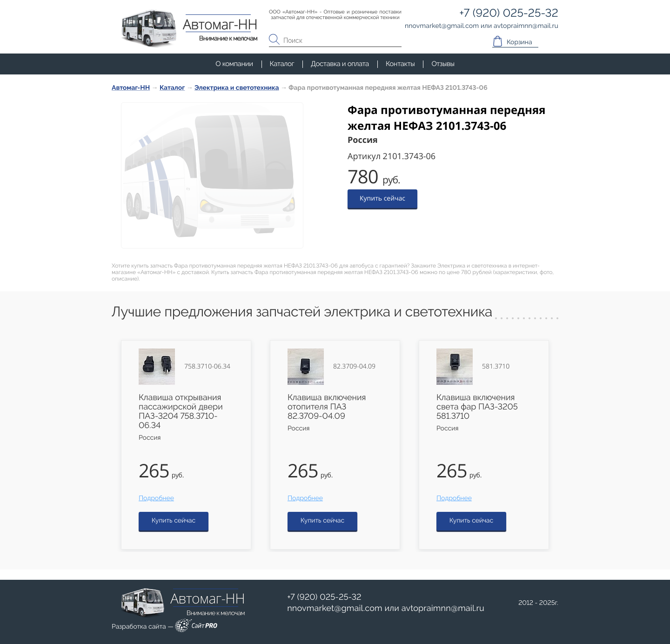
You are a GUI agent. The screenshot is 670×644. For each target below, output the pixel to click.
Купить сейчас (382, 198)
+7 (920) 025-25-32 (324, 597)
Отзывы (443, 64)
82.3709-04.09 (354, 367)
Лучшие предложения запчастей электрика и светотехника (302, 312)
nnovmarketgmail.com (335, 608)
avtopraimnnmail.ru (443, 608)
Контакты (400, 64)
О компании (234, 64)
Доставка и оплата (340, 64)
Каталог (282, 64)
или (386, 609)
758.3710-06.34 (207, 367)
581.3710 (496, 367)
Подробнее (156, 498)
